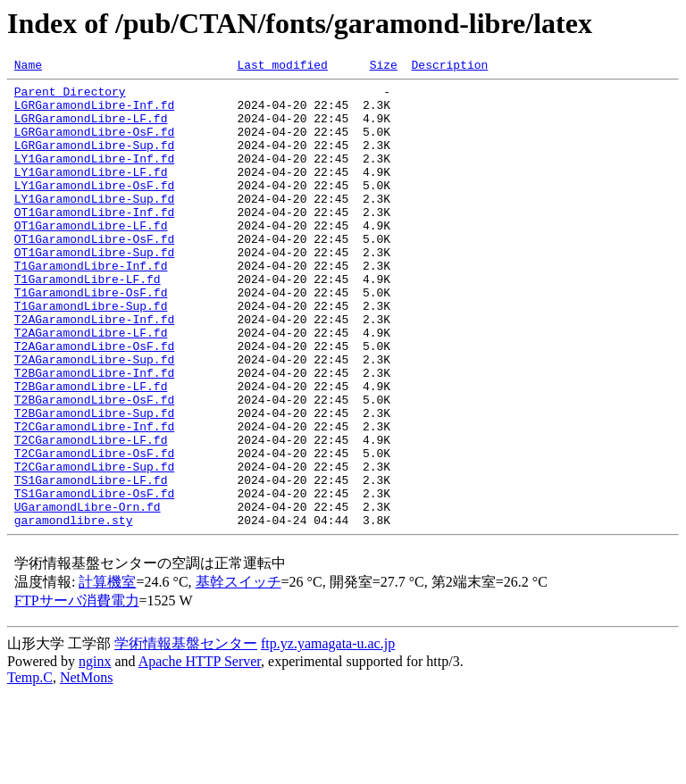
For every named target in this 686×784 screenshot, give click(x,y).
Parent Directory (70, 96)
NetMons (87, 768)
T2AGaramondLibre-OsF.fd (94, 402)
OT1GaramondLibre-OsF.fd (94, 273)
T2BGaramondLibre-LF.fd (91, 450)
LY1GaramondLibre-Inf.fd (94, 177)
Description (449, 67)
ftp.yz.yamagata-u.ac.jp (328, 734)
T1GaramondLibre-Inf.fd (91, 305)
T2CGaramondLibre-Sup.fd (94, 546)
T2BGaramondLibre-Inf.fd (94, 434)
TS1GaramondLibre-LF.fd (91, 563)
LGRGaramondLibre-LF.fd (91, 129)
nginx (95, 752)
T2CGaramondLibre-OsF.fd (94, 530)
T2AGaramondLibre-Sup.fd (94, 418)
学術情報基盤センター (186, 734)
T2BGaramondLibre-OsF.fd (94, 466)
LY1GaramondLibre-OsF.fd (94, 209)
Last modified (282, 67)
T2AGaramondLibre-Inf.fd (94, 370)
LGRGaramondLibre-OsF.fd (94, 145)
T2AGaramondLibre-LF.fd (91, 386)
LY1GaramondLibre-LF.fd (91, 193)
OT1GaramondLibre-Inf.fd (94, 241)
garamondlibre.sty (74, 611)
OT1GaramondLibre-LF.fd (91, 257)
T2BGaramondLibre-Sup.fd (94, 482)
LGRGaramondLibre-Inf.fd (94, 113)
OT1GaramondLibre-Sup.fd (94, 289)
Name (28, 67)
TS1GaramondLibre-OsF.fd (94, 579)
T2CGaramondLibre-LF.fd (91, 514)
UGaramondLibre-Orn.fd (88, 595)
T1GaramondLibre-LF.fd (88, 321)
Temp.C (30, 768)
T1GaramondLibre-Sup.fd (91, 354)
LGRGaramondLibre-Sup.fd (94, 161)
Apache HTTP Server (200, 752)
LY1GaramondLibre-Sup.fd (94, 225)
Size (384, 67)
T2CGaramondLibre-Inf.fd (94, 498)
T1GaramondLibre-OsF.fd (91, 338)
